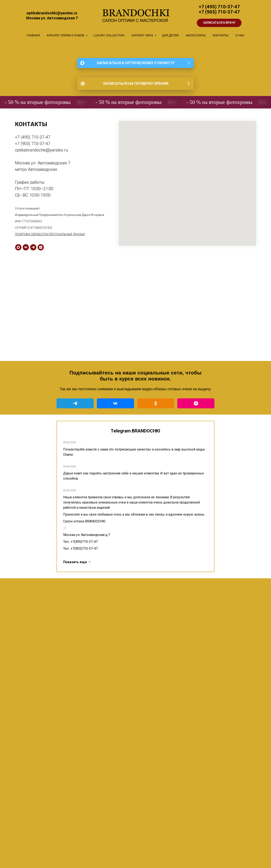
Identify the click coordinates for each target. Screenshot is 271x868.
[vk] (26, 247)
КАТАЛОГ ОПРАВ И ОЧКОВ (66, 35)
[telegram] (33, 247)
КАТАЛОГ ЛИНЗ (143, 35)
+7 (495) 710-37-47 (219, 7)
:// (65, 528)
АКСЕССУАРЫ (196, 35)
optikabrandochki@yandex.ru (42, 150)
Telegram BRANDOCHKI (135, 431)
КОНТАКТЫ (220, 35)
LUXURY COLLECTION (109, 35)
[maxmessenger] (18, 247)
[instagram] (41, 247)
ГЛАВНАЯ (33, 35)
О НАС (240, 35)
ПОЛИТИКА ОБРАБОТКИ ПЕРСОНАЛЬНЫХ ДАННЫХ (50, 234)
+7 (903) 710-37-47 (219, 12)
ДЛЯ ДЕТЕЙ (170, 35)
